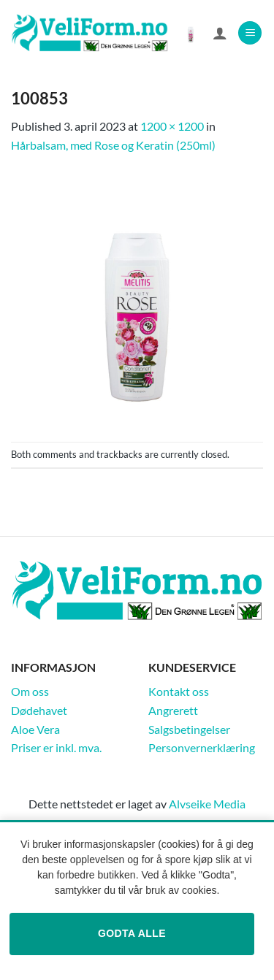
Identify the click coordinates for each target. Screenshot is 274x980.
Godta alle (132, 933)
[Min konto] (220, 33)
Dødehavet (39, 710)
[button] (250, 33)
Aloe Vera (35, 729)
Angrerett (173, 710)
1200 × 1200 (172, 126)
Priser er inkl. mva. (56, 747)
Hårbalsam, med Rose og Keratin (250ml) (113, 145)
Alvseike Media (207, 804)
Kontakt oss (179, 691)
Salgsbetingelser (189, 729)
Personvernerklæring (202, 747)
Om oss (30, 691)
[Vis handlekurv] (191, 33)
